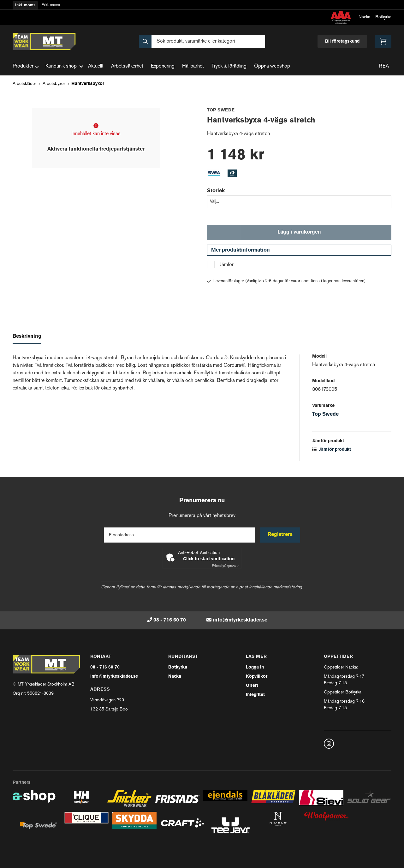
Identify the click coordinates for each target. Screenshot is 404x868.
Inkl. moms (25, 5)
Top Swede (325, 415)
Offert (252, 686)
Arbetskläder (24, 84)
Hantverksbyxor (88, 84)
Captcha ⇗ (226, 566)
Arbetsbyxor (54, 84)
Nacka (364, 17)
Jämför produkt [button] (332, 450)
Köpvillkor (257, 677)
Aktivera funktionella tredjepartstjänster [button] (96, 149)
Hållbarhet (193, 66)
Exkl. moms (51, 5)
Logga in (255, 667)
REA (384, 66)
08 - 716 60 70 (170, 620)
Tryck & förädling (229, 66)
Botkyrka (383, 17)
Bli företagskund (342, 42)
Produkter (26, 67)
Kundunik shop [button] (64, 66)
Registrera (280, 535)
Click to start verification (209, 559)
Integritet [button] (255, 695)
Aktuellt (96, 66)
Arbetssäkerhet (127, 66)
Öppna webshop (272, 66)
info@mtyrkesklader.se (240, 620)
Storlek (216, 191)
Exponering (163, 66)
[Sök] (202, 41)
